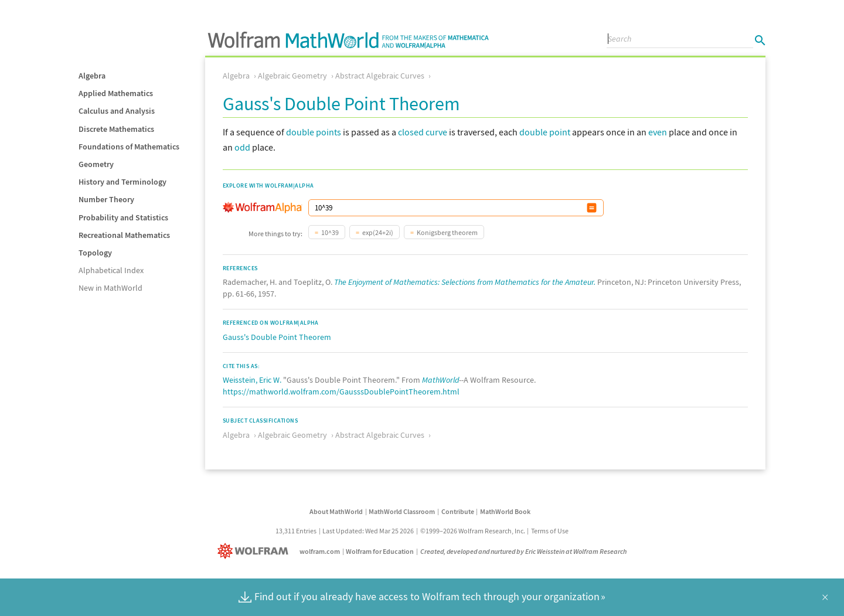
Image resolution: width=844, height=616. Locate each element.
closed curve (423, 132)
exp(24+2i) (378, 232)
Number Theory (106, 199)
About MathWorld (336, 511)
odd (242, 147)
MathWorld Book (505, 511)
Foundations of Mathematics (129, 147)
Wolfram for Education (380, 551)
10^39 (330, 232)
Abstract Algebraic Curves (380, 76)
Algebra (92, 76)
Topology (95, 253)
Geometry (96, 164)
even (658, 132)
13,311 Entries (296, 531)
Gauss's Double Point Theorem (277, 337)
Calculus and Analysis (117, 111)
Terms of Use (550, 531)
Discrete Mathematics (116, 129)
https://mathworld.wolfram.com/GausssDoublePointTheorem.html (341, 392)
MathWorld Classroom (402, 511)
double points (314, 132)
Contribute (458, 511)
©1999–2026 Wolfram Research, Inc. (473, 531)
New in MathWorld (110, 288)
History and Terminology (122, 182)
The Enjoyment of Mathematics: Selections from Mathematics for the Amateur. (465, 282)
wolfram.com (320, 551)
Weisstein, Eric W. (252, 380)
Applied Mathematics (116, 93)
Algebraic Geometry (292, 76)
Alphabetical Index (111, 270)
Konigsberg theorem (447, 232)
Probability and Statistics (123, 217)
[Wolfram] (255, 551)
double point (545, 132)
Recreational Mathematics (124, 235)
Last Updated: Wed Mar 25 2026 (368, 531)
